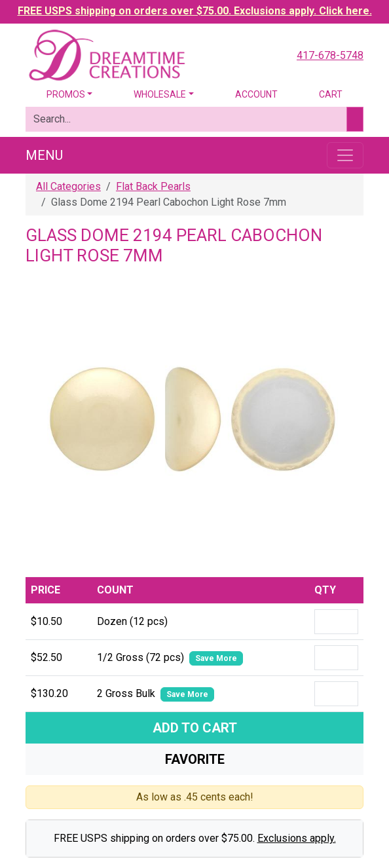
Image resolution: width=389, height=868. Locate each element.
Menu (44, 155)
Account (256, 94)
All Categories (68, 186)
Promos (66, 94)
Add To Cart (195, 728)
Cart (331, 94)
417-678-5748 (330, 55)
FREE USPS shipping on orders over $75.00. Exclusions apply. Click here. (195, 11)
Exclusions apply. (297, 838)
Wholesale (160, 94)
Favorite (195, 759)
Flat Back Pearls (153, 186)
